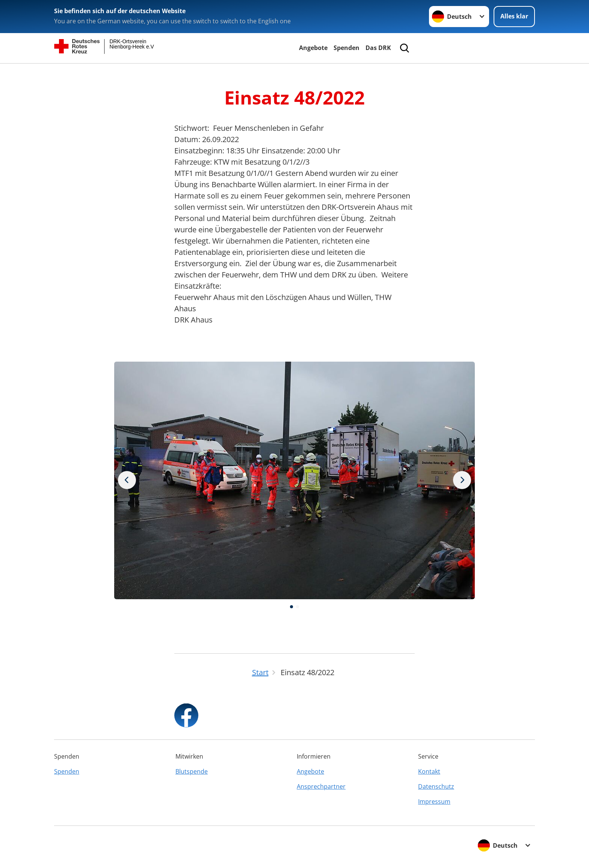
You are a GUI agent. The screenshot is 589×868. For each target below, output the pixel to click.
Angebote (313, 48)
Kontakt (429, 771)
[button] (291, 607)
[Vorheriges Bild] (462, 480)
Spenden (347, 48)
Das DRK (378, 48)
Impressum (434, 801)
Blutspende (192, 771)
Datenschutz (436, 786)
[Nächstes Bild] (127, 480)
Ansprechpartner (321, 786)
